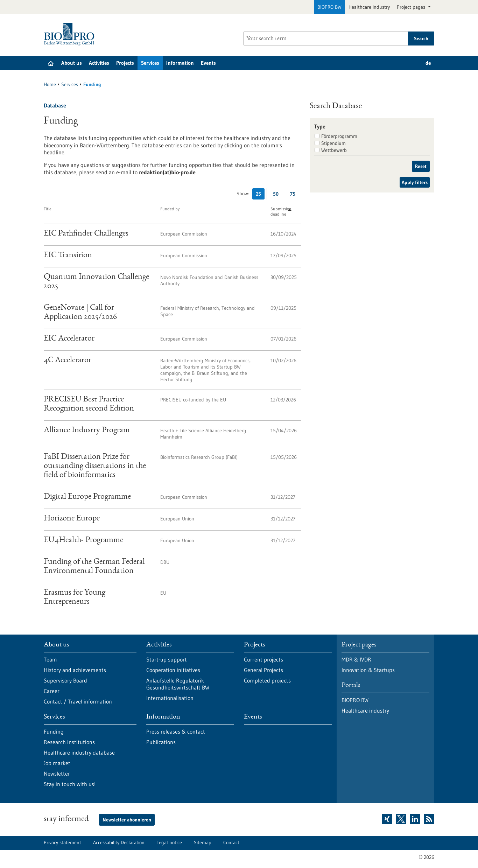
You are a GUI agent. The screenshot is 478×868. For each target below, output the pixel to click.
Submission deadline (281, 211)
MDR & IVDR (356, 659)
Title (48, 209)
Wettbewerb (334, 150)
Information (180, 63)
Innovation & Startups (368, 670)
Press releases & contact (176, 731)
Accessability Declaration (119, 842)
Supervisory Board (65, 680)
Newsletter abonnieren (127, 820)
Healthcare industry (369, 7)
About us (72, 63)
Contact (231, 842)
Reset (421, 166)
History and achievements (75, 670)
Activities (99, 63)
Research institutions (69, 742)
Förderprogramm (339, 136)
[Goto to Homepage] (71, 34)
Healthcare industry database (79, 752)
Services (150, 63)
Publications (161, 742)
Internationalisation (170, 698)
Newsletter (57, 773)
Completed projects (267, 680)
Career (52, 691)
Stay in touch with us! (70, 784)
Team (50, 659)
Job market (57, 763)
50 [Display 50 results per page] (277, 195)
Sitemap (203, 842)
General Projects (263, 670)
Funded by (170, 209)
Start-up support (167, 659)
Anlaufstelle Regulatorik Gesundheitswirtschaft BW (178, 684)
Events (208, 63)
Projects (125, 63)
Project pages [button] (412, 7)
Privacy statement (62, 842)
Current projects (263, 659)
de (428, 63)
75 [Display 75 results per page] (294, 195)
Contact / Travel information (78, 701)
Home (50, 84)
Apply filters (415, 182)
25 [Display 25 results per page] (260, 195)
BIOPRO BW (329, 7)
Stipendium (333, 143)
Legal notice (169, 842)
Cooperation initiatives (173, 670)
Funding (54, 731)
